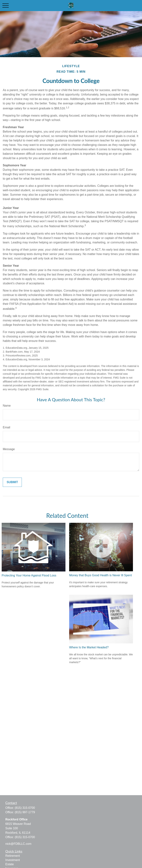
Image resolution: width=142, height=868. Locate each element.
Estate (10, 864)
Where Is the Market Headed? (89, 647)
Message (9, 449)
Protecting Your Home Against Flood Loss (29, 575)
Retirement (13, 856)
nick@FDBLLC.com (18, 844)
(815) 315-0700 (25, 808)
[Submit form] (12, 482)
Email (6, 427)
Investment (13, 860)
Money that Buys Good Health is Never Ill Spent (100, 575)
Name (7, 406)
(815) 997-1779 (25, 812)
